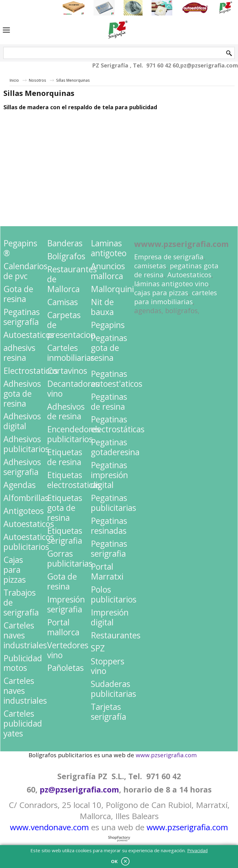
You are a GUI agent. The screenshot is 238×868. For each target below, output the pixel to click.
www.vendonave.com (49, 827)
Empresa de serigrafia (169, 257)
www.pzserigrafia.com (187, 827)
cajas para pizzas (161, 293)
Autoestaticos (189, 275)
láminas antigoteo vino (171, 284)
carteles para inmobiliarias (176, 297)
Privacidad (197, 851)
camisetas (150, 266)
